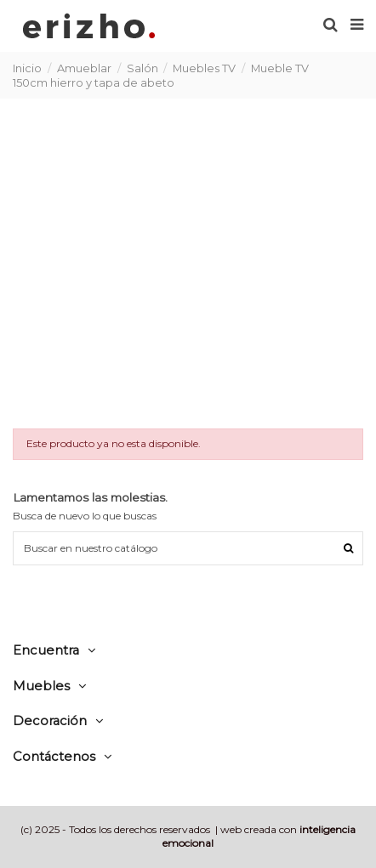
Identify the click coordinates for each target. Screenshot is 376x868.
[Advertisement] (188, 262)
